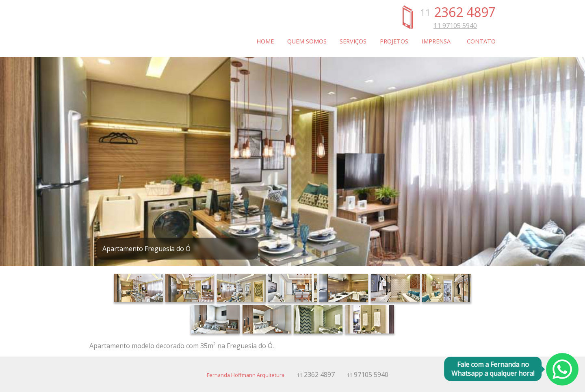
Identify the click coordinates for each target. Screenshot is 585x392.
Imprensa (436, 41)
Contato (481, 41)
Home (265, 41)
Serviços (353, 41)
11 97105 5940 (455, 26)
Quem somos (307, 41)
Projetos (394, 41)
